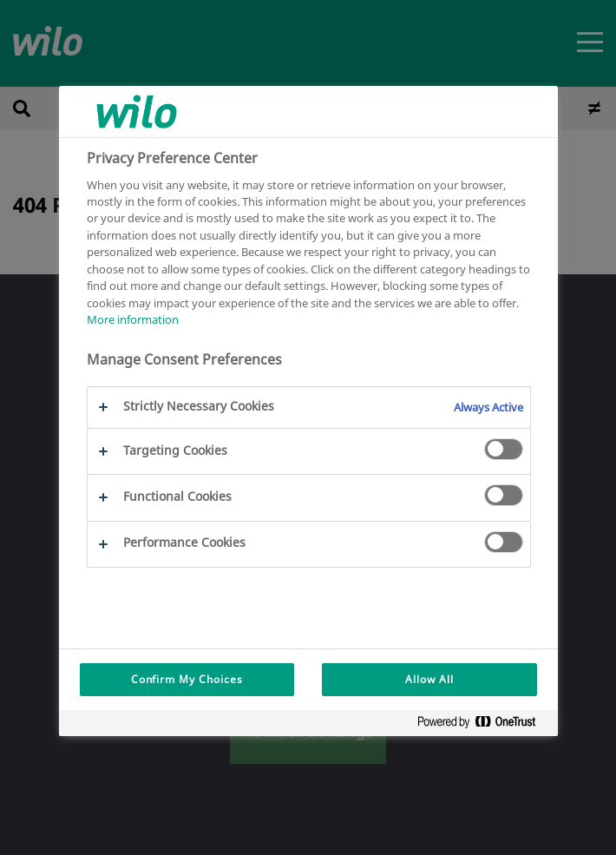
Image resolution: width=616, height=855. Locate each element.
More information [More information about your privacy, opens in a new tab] (133, 319)
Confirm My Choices (187, 679)
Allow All (429, 679)
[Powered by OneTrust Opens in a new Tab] (483, 725)
